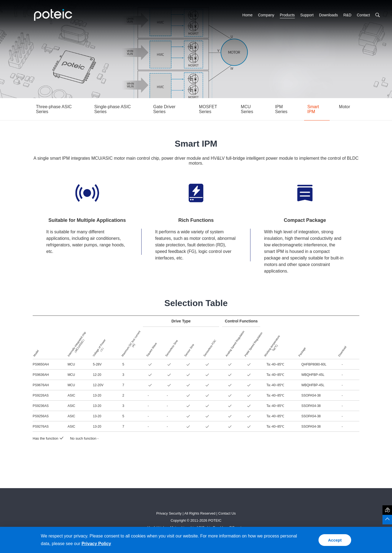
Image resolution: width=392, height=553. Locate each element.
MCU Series (247, 109)
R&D (347, 15)
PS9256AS (41, 416)
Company (266, 15)
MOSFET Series (208, 109)
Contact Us (227, 513)
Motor (344, 107)
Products (287, 15)
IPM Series (281, 109)
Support (307, 15)
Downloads (328, 15)
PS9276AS (41, 427)
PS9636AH (41, 375)
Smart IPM (313, 109)
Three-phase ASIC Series (54, 109)
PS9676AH (41, 385)
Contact (363, 15)
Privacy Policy (96, 544)
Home (247, 15)
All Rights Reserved (200, 513)
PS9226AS (41, 395)
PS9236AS (41, 406)
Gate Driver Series (164, 109)
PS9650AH (41, 364)
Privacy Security (169, 513)
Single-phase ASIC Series (112, 109)
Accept (335, 540)
